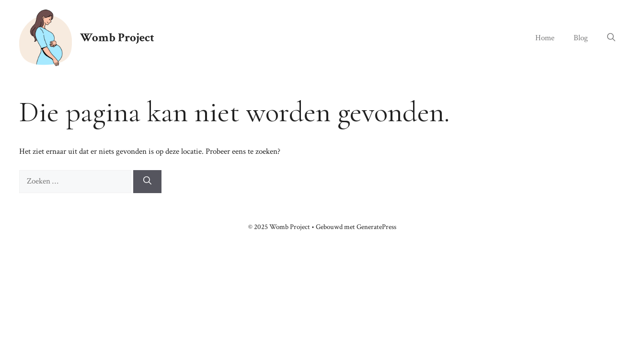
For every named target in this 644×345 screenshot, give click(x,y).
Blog (581, 38)
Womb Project (117, 38)
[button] (611, 38)
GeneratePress (376, 227)
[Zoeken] (147, 182)
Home (545, 38)
